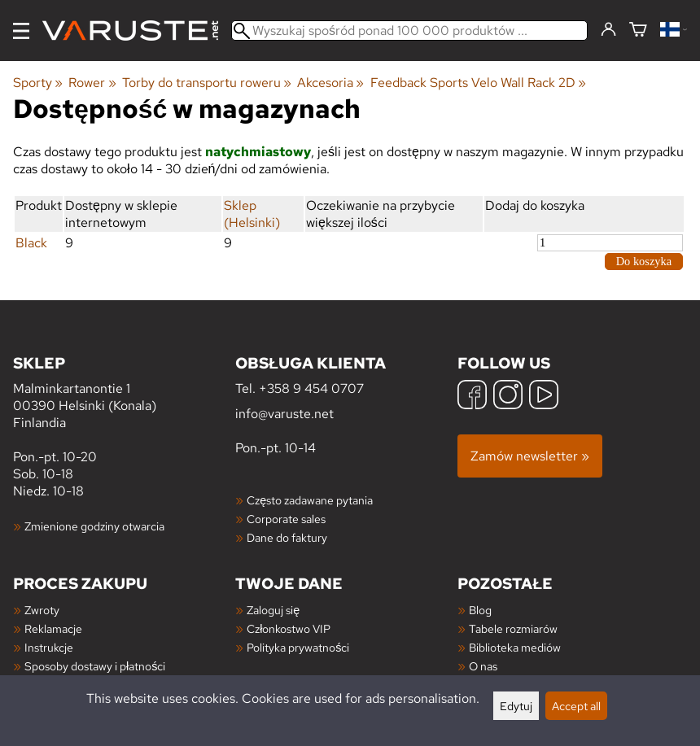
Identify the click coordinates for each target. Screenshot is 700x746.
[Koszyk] (638, 31)
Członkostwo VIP (289, 628)
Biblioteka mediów (515, 647)
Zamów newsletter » (530, 456)
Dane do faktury (287, 537)
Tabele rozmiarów (513, 628)
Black (31, 243)
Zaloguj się (273, 610)
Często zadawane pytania (310, 500)
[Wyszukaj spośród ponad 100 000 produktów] (409, 31)
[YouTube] (544, 397)
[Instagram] (508, 397)
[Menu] (21, 31)
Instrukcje (49, 647)
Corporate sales (286, 519)
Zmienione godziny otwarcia (94, 526)
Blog (480, 610)
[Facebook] (472, 397)
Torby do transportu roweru (207, 83)
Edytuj (516, 706)
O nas (483, 666)
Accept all (576, 706)
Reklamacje (53, 628)
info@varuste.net (284, 414)
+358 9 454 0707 (311, 388)
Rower (92, 83)
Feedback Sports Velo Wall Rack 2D (478, 83)
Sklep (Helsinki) (252, 214)
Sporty (38, 83)
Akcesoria (330, 83)
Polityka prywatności (298, 647)
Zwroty (42, 610)
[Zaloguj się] (608, 30)
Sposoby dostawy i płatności (95, 666)
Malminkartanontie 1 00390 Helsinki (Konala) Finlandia (124, 392)
